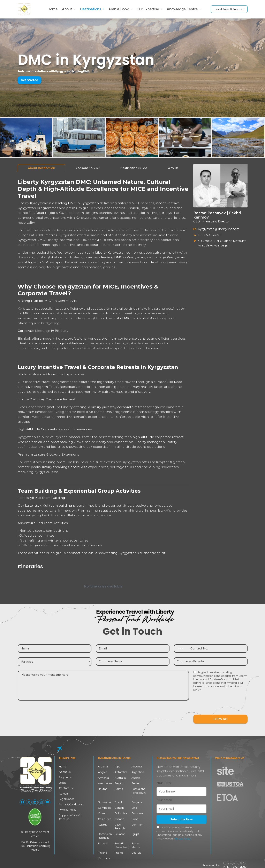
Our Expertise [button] (148, 9)
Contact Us (66, 788)
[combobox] (55, 662)
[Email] (133, 649)
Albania (103, 767)
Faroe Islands (135, 845)
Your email (164, 800)
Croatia (119, 819)
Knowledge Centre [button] (183, 9)
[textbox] (55, 662)
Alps (117, 767)
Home (52, 9)
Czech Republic (120, 826)
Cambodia (105, 808)
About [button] (67, 9)
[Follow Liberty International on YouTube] (47, 802)
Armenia (103, 778)
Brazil (118, 802)
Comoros (137, 813)
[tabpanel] (103, 386)
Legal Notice (67, 799)
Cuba (135, 819)
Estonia (103, 843)
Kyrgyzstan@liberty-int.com (218, 229)
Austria (136, 778)
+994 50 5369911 (210, 235)
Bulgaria (137, 802)
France (119, 853)
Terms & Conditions (71, 804)
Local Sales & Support (229, 9)
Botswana (104, 802)
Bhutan (103, 789)
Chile (135, 808)
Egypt (135, 834)
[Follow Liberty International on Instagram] (41, 802)
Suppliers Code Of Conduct (70, 817)
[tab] (42, 168)
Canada (120, 808)
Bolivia (119, 789)
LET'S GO (220, 719)
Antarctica (121, 772)
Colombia (121, 813)
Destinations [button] (91, 9)
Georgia (137, 853)
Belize (135, 783)
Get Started (29, 80)
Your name (165, 783)
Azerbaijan (105, 783)
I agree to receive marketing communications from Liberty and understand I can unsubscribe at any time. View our (179, 833)
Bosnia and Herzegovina (139, 793)
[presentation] (225, 706)
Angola (103, 772)
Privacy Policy (68, 810)
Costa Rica (105, 819)
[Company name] (133, 661)
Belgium (120, 783)
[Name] (55, 649)
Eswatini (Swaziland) (122, 845)
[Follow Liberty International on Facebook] (22, 802)
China (102, 813)
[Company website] (211, 661)
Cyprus (102, 825)
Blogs (62, 783)
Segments (65, 777)
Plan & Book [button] (119, 9)
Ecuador (120, 834)
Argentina (138, 772)
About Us (65, 772)
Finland (103, 853)
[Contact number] (218, 649)
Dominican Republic (105, 836)
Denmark (137, 825)
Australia (120, 778)
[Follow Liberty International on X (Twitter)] (29, 802)
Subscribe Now (181, 819)
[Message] (103, 686)
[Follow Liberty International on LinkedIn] (35, 802)
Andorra (137, 767)
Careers (64, 794)
